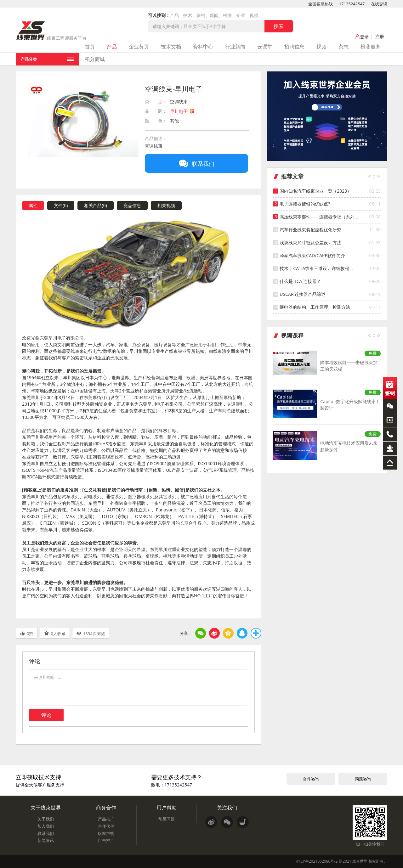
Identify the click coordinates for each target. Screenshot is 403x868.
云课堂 (265, 47)
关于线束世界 (46, 808)
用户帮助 (167, 808)
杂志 (343, 47)
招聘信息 (294, 47)
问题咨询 (363, 779)
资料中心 (203, 47)
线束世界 (360, 861)
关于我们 (46, 819)
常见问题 (167, 819)
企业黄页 (139, 47)
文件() (61, 205)
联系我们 (46, 833)
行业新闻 (235, 47)
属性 (33, 205)
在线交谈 (379, 4)
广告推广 (106, 840)
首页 (90, 47)
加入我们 (46, 826)
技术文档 (171, 47)
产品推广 (106, 819)
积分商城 (95, 59)
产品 (112, 47)
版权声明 (106, 833)
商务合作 (106, 808)
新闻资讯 (46, 840)
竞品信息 (132, 205)
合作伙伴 (106, 826)
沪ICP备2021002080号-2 (317, 861)
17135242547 (352, 4)
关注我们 (227, 808)
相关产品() (95, 205)
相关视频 (166, 205)
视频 (321, 47)
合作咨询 (311, 779)
